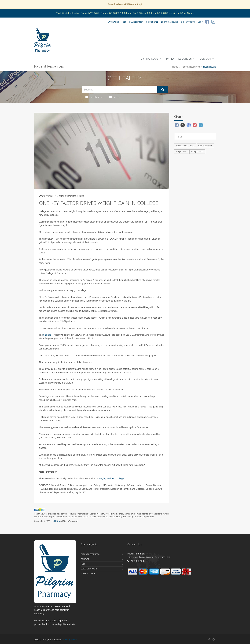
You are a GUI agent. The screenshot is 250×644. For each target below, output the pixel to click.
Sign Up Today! (188, 22)
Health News (94, 97)
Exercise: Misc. (205, 146)
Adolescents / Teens (185, 146)
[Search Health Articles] (120, 89)
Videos (115, 97)
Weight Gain (181, 152)
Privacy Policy (88, 574)
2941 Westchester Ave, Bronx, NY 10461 (77, 13)
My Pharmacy (149, 59)
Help (124, 22)
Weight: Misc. (197, 152)
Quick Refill (152, 22)
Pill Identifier (136, 22)
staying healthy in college (111, 479)
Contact (205, 59)
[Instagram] (213, 22)
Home (175, 67)
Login (201, 22)
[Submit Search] (163, 90)
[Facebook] (207, 22)
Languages (113, 22)
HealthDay (55, 521)
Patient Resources (179, 59)
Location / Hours (169, 22)
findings (47, 335)
